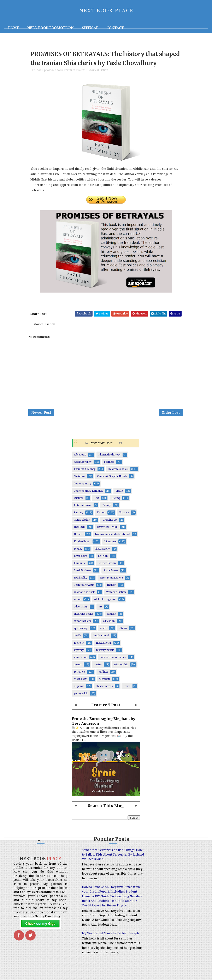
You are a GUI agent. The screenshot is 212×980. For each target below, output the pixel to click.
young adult (81, 694)
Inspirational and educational (113, 535)
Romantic (80, 564)
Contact (115, 28)
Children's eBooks (118, 470)
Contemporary (83, 485)
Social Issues (111, 571)
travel (127, 687)
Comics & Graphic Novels (112, 477)
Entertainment (83, 506)
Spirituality (81, 579)
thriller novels (105, 687)
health (77, 637)
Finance (124, 514)
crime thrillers (82, 622)
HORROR (79, 528)
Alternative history (110, 456)
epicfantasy (81, 629)
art (100, 608)
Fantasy (79, 514)
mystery (79, 651)
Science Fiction (107, 564)
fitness (123, 629)
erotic (103, 629)
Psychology (80, 557)
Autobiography (83, 463)
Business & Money (85, 470)
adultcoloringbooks (105, 600)
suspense (79, 687)
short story (80, 680)
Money (78, 550)
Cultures (79, 499)
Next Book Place (101, 444)
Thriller (111, 586)
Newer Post (41, 413)
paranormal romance (113, 658)
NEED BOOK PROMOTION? (51, 28)
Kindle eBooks (82, 543)
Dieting (116, 499)
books (59, 71)
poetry (98, 666)
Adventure (80, 456)
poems (78, 666)
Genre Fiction (82, 521)
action (78, 600)
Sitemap (90, 28)
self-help (103, 673)
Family (107, 506)
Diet (97, 499)
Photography (102, 550)
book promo (45, 71)
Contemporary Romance (89, 492)
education (109, 622)
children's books (83, 615)
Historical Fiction (97, 71)
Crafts (119, 492)
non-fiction (81, 658)
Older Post (171, 413)
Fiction (101, 514)
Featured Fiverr (74, 71)
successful (105, 680)
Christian (79, 477)
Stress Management (111, 579)
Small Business (83, 571)
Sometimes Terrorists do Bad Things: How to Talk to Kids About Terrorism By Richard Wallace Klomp (103, 856)
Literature (110, 543)
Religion (103, 557)
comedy (111, 615)
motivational (104, 644)
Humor (78, 535)
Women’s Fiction (116, 593)
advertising (81, 608)
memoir (79, 644)
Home (13, 28)
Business (109, 463)
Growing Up (110, 521)
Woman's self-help (85, 593)
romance (79, 673)
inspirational (101, 637)
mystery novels (105, 651)
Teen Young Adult (84, 586)
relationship (121, 666)
